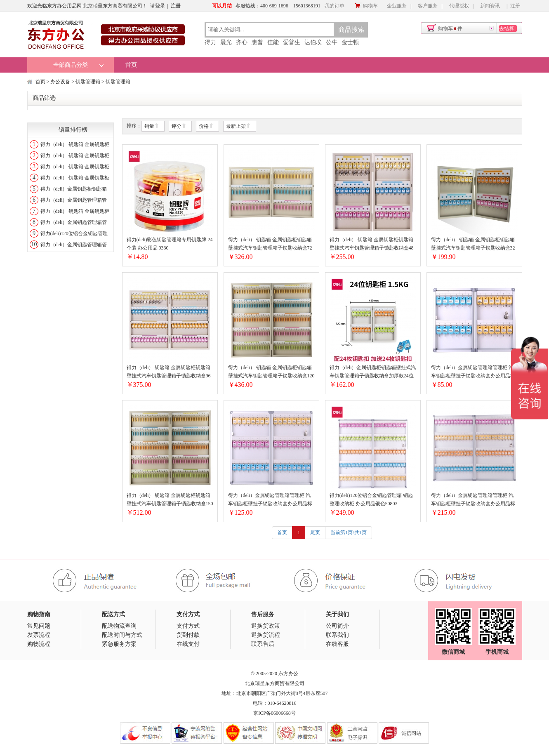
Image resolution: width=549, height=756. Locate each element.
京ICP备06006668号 (274, 713)
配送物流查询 (119, 626)
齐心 (242, 42)
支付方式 (188, 626)
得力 (210, 42)
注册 (176, 6)
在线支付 (188, 644)
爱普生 (292, 42)
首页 (131, 65)
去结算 (507, 28)
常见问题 (39, 626)
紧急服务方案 (119, 644)
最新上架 (238, 126)
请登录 (158, 6)
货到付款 (188, 635)
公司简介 (337, 626)
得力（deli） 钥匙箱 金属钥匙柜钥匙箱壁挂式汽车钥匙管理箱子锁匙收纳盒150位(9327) (170, 500)
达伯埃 (313, 42)
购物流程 (39, 644)
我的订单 (335, 6)
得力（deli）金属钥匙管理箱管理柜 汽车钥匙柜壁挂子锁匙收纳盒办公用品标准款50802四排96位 (473, 500)
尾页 (315, 532)
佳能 (273, 42)
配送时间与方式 (122, 635)
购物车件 (450, 28)
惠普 (257, 42)
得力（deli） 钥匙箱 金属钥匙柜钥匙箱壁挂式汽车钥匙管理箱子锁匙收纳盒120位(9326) (271, 372)
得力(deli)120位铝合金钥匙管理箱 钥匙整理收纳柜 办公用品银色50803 (371, 499)
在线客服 (337, 644)
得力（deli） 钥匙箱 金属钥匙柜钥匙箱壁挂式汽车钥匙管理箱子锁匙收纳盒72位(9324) (270, 244)
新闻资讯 (490, 6)
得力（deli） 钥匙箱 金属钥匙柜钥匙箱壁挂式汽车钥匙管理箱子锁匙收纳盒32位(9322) (473, 244)
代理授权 (459, 6)
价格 (206, 126)
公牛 (332, 42)
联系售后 (263, 644)
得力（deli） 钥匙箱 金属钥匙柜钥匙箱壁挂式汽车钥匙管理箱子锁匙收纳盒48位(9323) (372, 244)
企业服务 (397, 6)
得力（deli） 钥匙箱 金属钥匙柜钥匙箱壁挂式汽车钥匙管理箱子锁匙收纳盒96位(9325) (169, 372)
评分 (179, 126)
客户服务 (428, 6)
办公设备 (60, 82)
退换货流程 (266, 635)
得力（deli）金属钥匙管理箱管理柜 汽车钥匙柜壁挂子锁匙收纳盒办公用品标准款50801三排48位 (270, 500)
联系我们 (337, 635)
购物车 (366, 6)
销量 (152, 126)
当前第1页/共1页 (348, 532)
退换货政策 (266, 626)
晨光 (226, 42)
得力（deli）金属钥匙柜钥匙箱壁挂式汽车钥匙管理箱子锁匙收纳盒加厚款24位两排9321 (373, 372)
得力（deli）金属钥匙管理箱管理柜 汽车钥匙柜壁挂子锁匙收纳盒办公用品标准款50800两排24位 (473, 372)
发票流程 (39, 635)
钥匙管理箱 (88, 82)
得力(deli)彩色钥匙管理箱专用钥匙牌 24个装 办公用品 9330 (170, 244)
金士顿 (350, 42)
